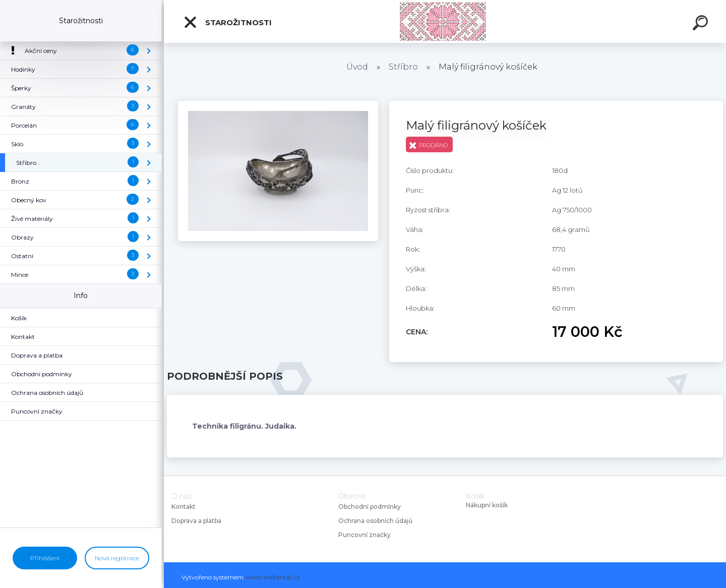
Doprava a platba (196, 521)
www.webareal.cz (273, 577)
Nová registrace (117, 558)
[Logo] (445, 21)
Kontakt (184, 507)
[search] (702, 24)
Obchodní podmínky (370, 507)
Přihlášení (45, 558)
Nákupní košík (487, 505)
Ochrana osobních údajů (375, 521)
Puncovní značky (365, 535)
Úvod (357, 67)
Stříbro (403, 67)
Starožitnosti (227, 22)
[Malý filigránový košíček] (278, 104)
